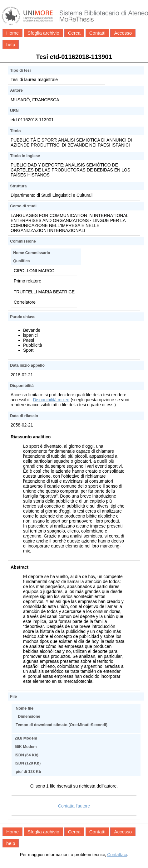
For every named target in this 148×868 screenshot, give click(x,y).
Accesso (123, 33)
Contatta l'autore (74, 806)
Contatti (97, 33)
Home (12, 33)
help (11, 44)
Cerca (74, 33)
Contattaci (117, 855)
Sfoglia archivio (43, 33)
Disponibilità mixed (51, 400)
